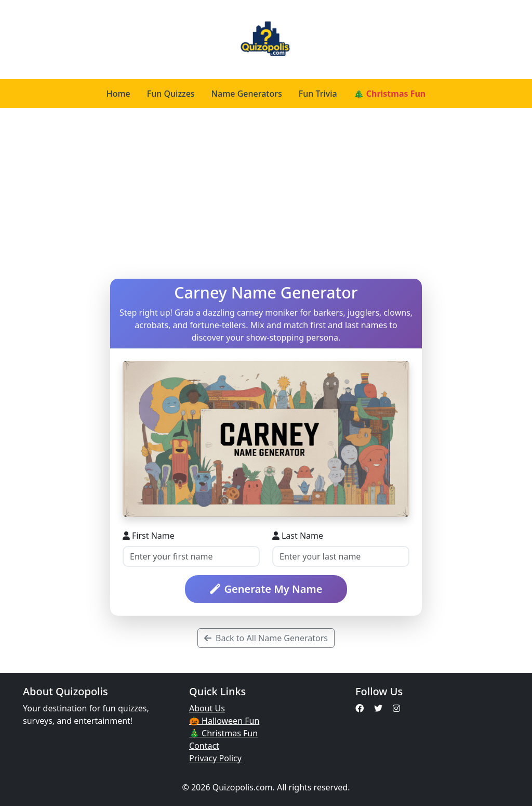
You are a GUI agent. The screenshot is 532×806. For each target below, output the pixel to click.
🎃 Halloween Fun (224, 721)
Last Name (298, 536)
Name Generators (247, 94)
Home (118, 94)
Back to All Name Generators (266, 638)
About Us (207, 708)
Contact (204, 746)
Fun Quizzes (171, 94)
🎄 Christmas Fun (390, 94)
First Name (149, 536)
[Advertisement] (266, 193)
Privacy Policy (215, 758)
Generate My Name (266, 589)
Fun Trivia (318, 94)
